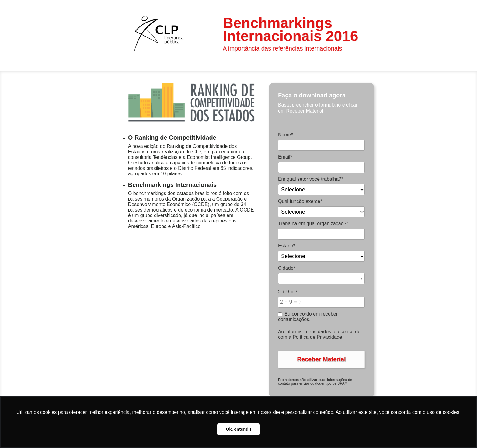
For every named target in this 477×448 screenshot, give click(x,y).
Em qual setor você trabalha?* (311, 179)
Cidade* (287, 268)
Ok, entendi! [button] (238, 429)
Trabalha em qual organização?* (313, 224)
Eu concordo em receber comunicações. (308, 317)
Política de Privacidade (317, 337)
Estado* (287, 246)
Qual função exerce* (300, 201)
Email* (285, 157)
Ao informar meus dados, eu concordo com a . (319, 334)
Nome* (286, 135)
